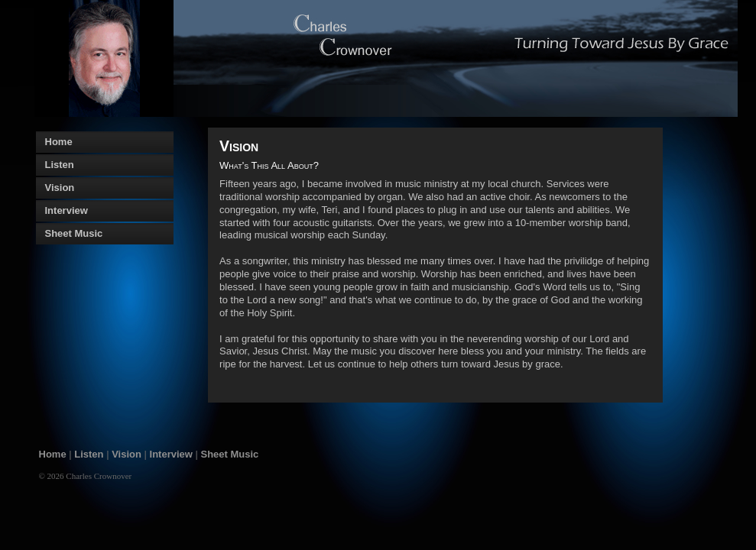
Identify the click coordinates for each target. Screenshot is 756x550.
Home (53, 454)
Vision (127, 454)
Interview (171, 454)
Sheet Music (230, 454)
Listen (89, 454)
